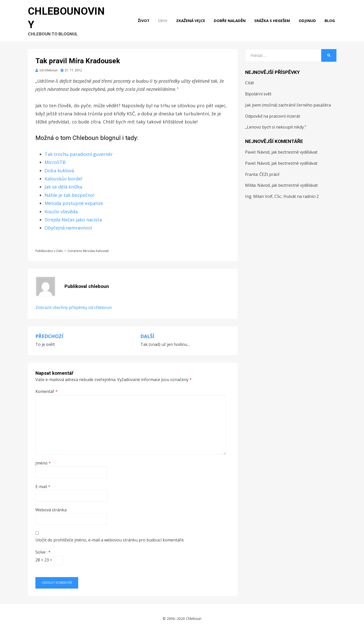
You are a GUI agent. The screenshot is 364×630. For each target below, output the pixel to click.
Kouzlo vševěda (61, 208)
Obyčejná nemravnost (68, 225)
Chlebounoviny (69, 14)
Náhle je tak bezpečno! (69, 192)
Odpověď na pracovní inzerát (273, 113)
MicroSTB (55, 159)
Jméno (43, 460)
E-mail (43, 483)
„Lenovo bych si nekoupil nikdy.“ (276, 124)
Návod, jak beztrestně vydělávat (287, 149)
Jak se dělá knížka (63, 184)
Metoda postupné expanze (74, 200)
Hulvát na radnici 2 (301, 193)
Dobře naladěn (231, 17)
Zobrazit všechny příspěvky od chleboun (74, 304)
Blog (331, 17)
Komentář (47, 388)
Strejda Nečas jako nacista (73, 216)
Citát (250, 80)
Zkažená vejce (192, 17)
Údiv (164, 17)
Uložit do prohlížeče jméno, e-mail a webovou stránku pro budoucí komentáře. (110, 537)
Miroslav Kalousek (96, 248)
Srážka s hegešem (274, 17)
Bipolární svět (258, 91)
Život (145, 17)
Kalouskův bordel (63, 176)
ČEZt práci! (269, 171)
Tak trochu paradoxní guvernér (79, 151)
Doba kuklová (59, 167)
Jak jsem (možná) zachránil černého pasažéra (288, 102)
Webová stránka (51, 507)
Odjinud (309, 17)
